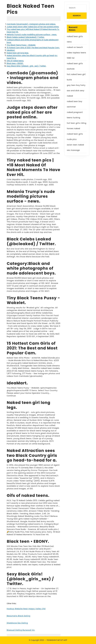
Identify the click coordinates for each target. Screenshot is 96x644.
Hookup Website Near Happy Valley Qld (26, 609)
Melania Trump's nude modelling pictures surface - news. (32, 35)
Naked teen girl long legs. (18, 53)
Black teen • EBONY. (15, 63)
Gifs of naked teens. (15, 61)
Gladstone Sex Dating (17, 623)
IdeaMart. (11, 50)
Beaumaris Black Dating (19, 616)
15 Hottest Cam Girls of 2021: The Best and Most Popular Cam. (33, 48)
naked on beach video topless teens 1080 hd (76, 53)
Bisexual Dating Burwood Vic (21, 630)
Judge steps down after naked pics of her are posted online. (33, 27)
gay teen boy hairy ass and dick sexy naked (76, 91)
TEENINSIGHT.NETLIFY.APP (57, 640)
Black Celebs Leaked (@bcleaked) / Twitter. (26, 37)
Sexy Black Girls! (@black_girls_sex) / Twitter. (26, 66)
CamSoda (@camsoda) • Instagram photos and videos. (31, 24)
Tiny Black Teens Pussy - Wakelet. (21, 45)
